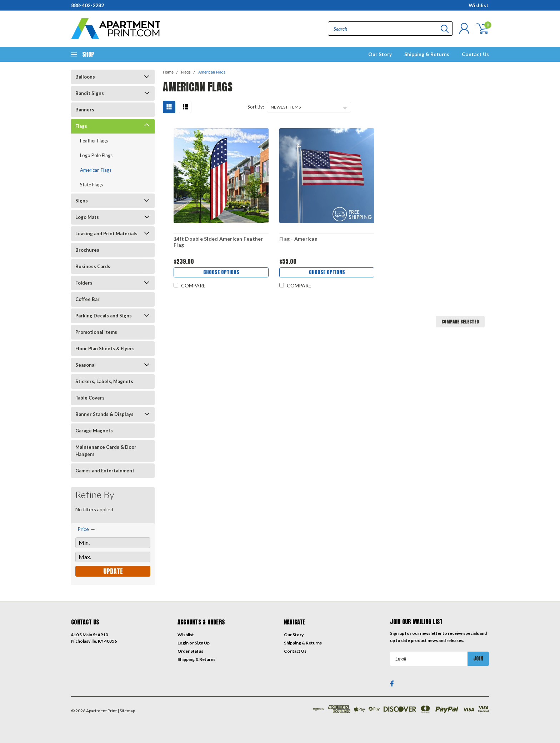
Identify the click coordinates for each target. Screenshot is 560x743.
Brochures (87, 250)
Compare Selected (460, 322)
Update (113, 571)
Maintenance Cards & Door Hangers (106, 451)
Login (183, 643)
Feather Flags (94, 141)
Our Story (380, 54)
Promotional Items (96, 332)
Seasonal (86, 365)
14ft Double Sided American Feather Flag (218, 242)
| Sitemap (126, 711)
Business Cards (93, 266)
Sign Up (202, 643)
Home (168, 72)
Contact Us (475, 54)
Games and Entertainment (105, 471)
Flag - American (298, 239)
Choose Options (221, 273)
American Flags (96, 170)
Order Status (190, 651)
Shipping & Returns (427, 54)
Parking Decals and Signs (104, 316)
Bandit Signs (90, 93)
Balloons (85, 77)
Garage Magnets (94, 431)
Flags (81, 126)
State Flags (91, 185)
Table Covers (90, 398)
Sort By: (256, 107)
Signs (82, 201)
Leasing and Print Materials (106, 234)
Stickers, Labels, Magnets (104, 381)
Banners (85, 110)
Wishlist (479, 5)
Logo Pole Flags (96, 155)
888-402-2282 (87, 5)
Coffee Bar (87, 299)
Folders (84, 283)
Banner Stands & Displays (104, 414)
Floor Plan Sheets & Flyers (105, 348)
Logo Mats (87, 217)
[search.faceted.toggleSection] (87, 529)
